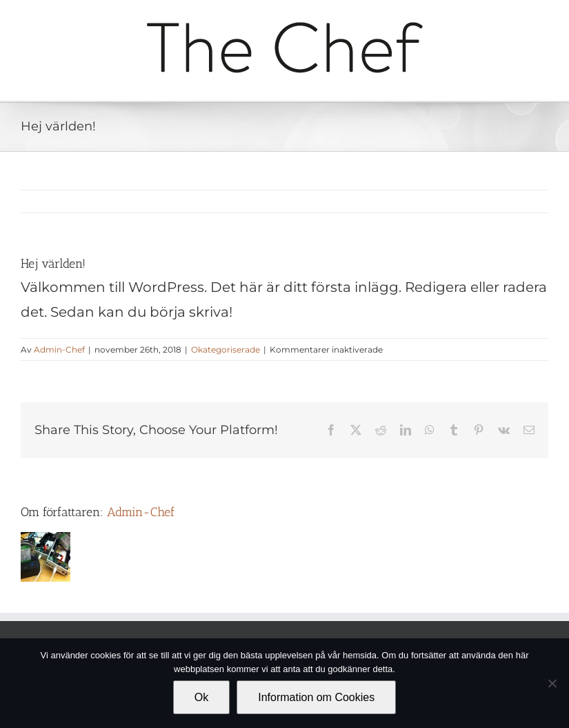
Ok (201, 697)
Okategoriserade (226, 350)
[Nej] (552, 683)
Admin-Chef (59, 350)
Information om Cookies (316, 697)
